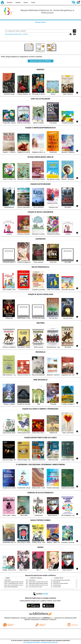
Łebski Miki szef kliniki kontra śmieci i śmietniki (39, 585)
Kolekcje (25, 34)
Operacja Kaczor (57, 585)
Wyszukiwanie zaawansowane (13, 34)
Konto (33, 2)
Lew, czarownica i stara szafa (35, 587)
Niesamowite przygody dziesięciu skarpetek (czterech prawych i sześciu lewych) (22, 582)
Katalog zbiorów (40, 22)
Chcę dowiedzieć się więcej (32, 642)
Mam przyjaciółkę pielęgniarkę (11, 587)
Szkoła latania (8, 580)
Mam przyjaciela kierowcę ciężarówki (62, 580)
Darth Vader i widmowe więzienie (61, 583)
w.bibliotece (47, 618)
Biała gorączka (57, 582)
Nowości (10, 2)
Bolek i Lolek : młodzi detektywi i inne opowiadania (16, 585)
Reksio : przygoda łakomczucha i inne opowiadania (16, 583)
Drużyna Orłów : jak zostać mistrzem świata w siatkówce (41, 582)
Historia (18, 2)
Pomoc (26, 2)
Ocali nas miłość (57, 587)
